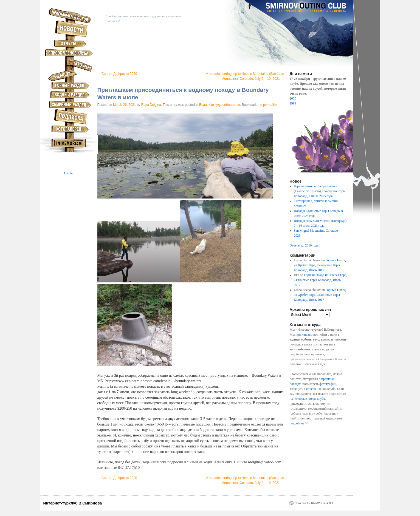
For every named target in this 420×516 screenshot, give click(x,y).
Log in (68, 173)
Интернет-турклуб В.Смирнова (73, 503)
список (311, 389)
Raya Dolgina (151, 105)
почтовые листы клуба (309, 399)
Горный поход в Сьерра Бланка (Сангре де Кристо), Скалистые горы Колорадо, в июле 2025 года (319, 191)
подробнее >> (299, 423)
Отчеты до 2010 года (304, 245)
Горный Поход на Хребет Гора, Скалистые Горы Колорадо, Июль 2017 (320, 265)
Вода (203, 105)
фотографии (328, 384)
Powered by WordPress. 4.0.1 (314, 503)
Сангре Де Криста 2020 (117, 74)
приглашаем (304, 334)
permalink (270, 105)
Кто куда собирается (224, 105)
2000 (293, 98)
